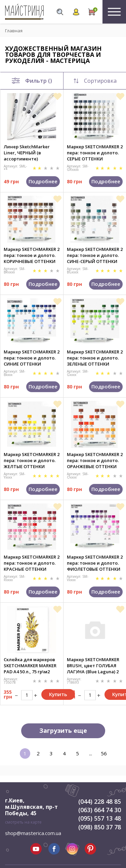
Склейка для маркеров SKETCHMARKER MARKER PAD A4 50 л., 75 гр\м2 (30, 666)
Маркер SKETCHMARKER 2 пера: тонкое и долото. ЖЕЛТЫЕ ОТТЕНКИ (32, 460)
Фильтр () (32, 81)
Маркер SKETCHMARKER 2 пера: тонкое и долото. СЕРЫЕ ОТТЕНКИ (95, 153)
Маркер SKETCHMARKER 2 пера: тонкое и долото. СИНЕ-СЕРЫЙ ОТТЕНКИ (95, 255)
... (91, 753)
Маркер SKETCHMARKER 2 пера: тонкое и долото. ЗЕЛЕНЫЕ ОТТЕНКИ (95, 358)
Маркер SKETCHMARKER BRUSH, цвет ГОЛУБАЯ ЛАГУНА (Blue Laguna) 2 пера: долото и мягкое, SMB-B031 (93, 666)
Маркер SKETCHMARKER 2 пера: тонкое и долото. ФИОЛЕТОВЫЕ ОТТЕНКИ (95, 563)
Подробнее (43, 181)
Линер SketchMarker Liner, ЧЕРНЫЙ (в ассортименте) (27, 153)
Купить (58, 694)
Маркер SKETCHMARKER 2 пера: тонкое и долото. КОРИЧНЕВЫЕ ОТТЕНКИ (32, 255)
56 (104, 753)
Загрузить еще (63, 730)
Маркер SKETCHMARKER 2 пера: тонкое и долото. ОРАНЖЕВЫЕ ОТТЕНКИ (95, 460)
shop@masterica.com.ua (33, 833)
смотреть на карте (23, 822)
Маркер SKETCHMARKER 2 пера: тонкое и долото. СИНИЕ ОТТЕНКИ (32, 358)
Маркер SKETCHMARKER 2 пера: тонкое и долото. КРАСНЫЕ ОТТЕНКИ (32, 563)
